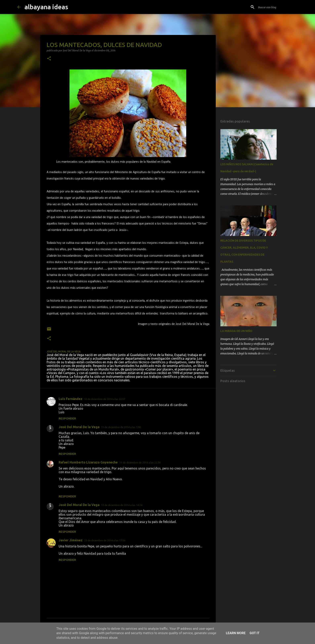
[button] (49, 59)
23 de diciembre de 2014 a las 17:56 (105, 540)
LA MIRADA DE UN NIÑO (236, 331)
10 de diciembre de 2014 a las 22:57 (105, 399)
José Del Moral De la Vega (79, 427)
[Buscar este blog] (278, 7)
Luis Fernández (71, 399)
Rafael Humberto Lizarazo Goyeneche (88, 462)
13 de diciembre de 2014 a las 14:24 (122, 505)
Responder (67, 418)
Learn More (236, 633)
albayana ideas (46, 7)
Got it (254, 633)
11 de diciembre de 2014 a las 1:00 (121, 427)
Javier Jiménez (71, 540)
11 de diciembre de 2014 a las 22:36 (140, 462)
